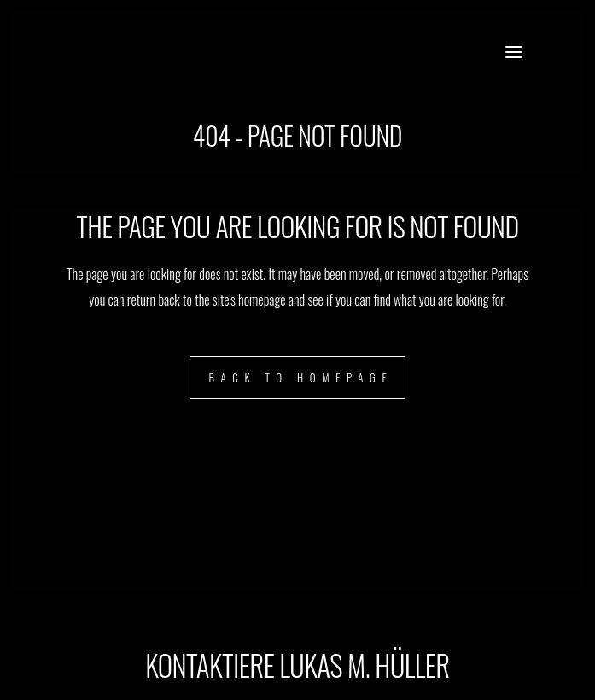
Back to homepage (300, 377)
